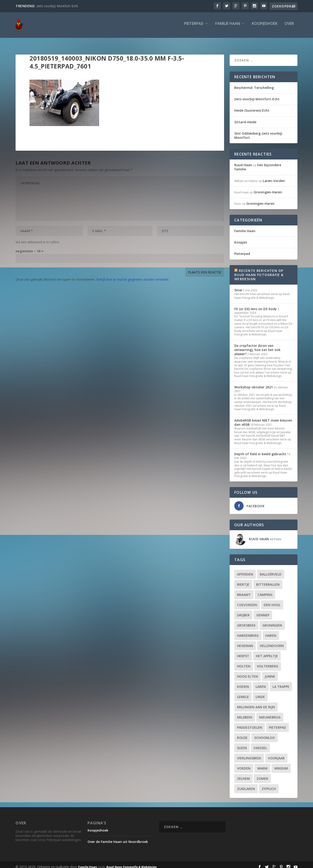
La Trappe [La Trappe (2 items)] (281, 682)
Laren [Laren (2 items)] (261, 682)
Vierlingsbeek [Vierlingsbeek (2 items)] (249, 754)
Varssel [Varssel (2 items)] (260, 744)
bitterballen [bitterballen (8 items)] (268, 580)
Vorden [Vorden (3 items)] (244, 764)
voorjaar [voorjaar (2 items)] (276, 754)
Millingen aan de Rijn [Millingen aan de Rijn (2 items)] (256, 703)
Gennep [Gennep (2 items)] (263, 611)
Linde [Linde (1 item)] (260, 693)
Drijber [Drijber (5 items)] (243, 611)
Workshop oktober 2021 (254, 383)
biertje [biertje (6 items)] (243, 580)
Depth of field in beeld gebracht (260, 450)
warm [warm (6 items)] (262, 764)
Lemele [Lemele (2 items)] (243, 693)
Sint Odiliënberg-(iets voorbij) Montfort (258, 131)
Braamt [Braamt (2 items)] (244, 590)
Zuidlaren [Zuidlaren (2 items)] (246, 785)
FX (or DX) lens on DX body (256, 305)
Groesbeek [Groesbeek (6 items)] (246, 621)
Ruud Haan (243, 161)
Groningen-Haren (268, 188)
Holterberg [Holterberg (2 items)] (268, 662)
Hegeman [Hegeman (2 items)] (245, 642)
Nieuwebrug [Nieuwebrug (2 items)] (270, 713)
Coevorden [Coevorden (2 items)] (247, 601)
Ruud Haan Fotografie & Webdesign (132, 863)
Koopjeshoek (265, 27)
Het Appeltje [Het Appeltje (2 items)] (267, 652)
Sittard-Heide (245, 118)
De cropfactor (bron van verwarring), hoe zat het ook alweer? (257, 346)
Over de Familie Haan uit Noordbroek (118, 837)
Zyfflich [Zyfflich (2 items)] (269, 785)
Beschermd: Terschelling (254, 83)
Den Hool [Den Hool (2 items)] (272, 601)
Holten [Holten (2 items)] (244, 662)
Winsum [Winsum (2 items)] (281, 764)
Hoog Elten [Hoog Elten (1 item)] (248, 672)
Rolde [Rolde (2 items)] (242, 733)
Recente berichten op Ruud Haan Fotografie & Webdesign (259, 271)
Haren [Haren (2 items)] (271, 631)
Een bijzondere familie (258, 163)
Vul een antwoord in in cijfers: (38, 238)
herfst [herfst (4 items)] (243, 652)
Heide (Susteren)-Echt (252, 106)
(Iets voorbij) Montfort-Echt (57, 6)
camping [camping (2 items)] (265, 590)
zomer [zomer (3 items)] (262, 774)
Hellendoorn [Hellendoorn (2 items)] (272, 642)
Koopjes (241, 238)
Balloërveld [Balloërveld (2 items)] (271, 570)
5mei (238, 286)
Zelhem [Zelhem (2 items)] (243, 774)
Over (289, 27)
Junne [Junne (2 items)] (270, 672)
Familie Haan (228, 27)
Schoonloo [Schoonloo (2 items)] (265, 733)
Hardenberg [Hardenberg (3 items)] (248, 631)
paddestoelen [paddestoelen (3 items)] (250, 723)
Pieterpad (194, 27)
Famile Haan (88, 863)
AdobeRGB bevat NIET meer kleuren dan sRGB (263, 418)
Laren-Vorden (274, 177)
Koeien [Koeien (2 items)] (243, 682)
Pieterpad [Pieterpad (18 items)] (277, 723)
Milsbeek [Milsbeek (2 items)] (245, 713)
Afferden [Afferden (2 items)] (245, 570)
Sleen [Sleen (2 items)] (242, 744)
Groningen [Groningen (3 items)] (272, 621)
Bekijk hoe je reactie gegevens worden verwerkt (132, 275)
